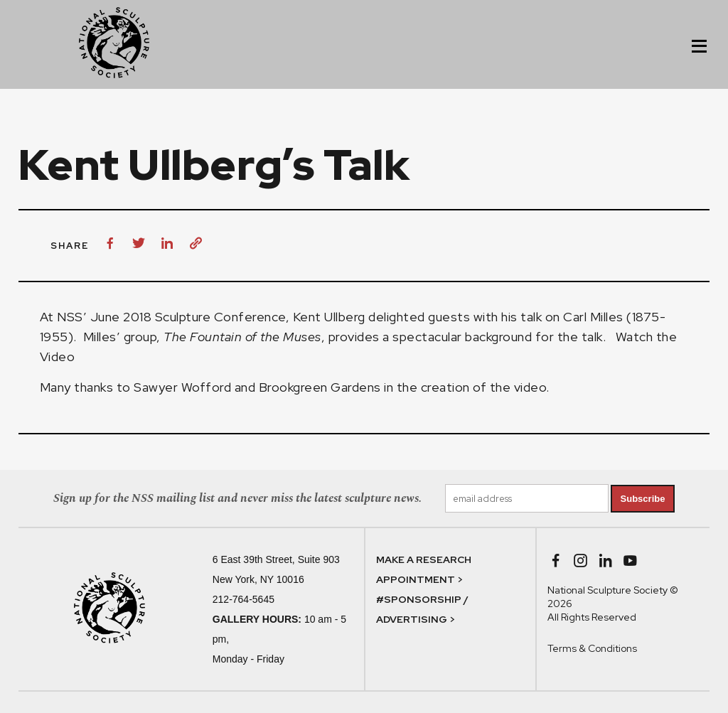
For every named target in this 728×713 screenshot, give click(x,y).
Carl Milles (593, 317)
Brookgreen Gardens (320, 387)
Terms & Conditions (592, 648)
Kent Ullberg (329, 317)
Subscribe (643, 499)
